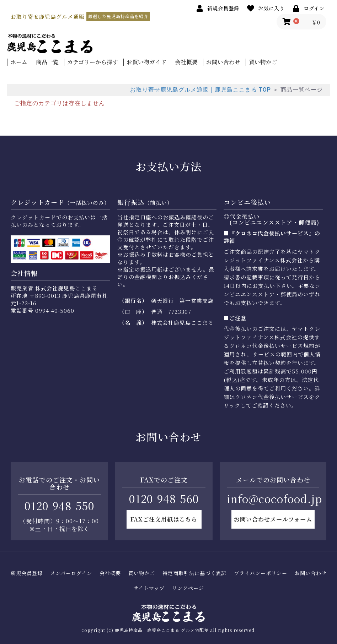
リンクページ (188, 588)
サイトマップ (149, 588)
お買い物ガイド (146, 62)
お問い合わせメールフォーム (273, 519)
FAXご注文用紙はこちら (164, 519)
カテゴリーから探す (93, 62)
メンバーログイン (71, 573)
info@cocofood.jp (274, 498)
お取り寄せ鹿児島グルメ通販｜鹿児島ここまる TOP (200, 90)
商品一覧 (47, 62)
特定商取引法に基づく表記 (194, 573)
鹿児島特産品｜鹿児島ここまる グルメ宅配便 (162, 630)
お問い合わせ (223, 62)
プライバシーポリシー (261, 573)
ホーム (19, 62)
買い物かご (263, 62)
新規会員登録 (27, 573)
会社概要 (186, 62)
